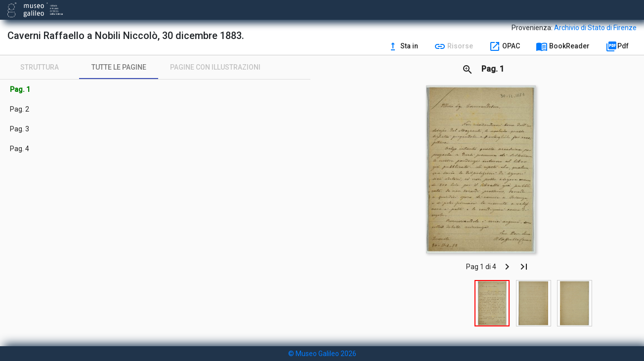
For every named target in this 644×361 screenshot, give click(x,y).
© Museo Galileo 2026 (322, 354)
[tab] (40, 67)
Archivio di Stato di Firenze (595, 28)
